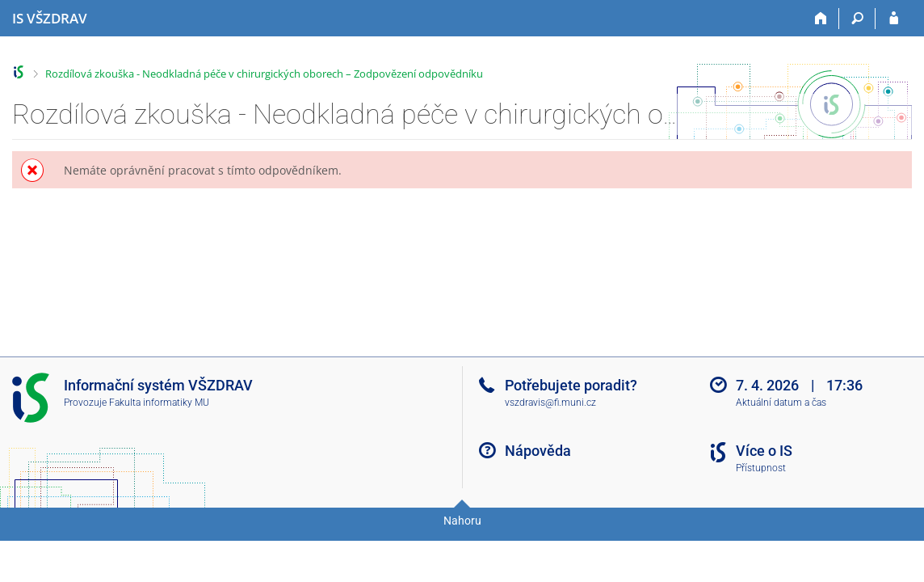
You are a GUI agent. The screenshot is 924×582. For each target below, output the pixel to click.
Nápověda (538, 451)
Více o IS (764, 451)
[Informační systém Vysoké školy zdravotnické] (50, 19)
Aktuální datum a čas (781, 403)
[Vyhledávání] (857, 19)
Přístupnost (761, 468)
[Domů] (821, 19)
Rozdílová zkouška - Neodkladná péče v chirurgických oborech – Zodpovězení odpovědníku (264, 74)
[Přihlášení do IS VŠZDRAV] (894, 19)
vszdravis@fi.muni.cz (550, 403)
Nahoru (462, 521)
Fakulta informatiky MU (159, 403)
